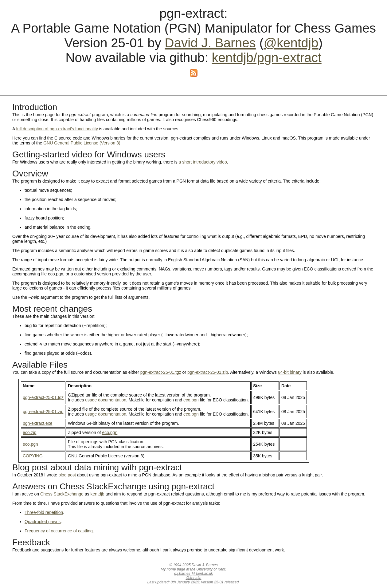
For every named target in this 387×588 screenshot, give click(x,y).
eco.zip (29, 432)
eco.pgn (191, 400)
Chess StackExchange (62, 494)
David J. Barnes (210, 43)
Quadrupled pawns (43, 522)
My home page (173, 569)
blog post (67, 475)
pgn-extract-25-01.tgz (161, 372)
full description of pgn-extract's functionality (57, 129)
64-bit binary (290, 372)
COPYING (33, 456)
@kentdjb (291, 43)
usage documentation (106, 400)
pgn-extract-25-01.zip (208, 372)
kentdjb (97, 494)
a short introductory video (203, 162)
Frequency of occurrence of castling (59, 531)
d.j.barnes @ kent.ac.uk (193, 574)
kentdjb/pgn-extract (267, 58)
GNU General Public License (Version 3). (82, 143)
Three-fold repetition (44, 512)
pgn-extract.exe (38, 423)
